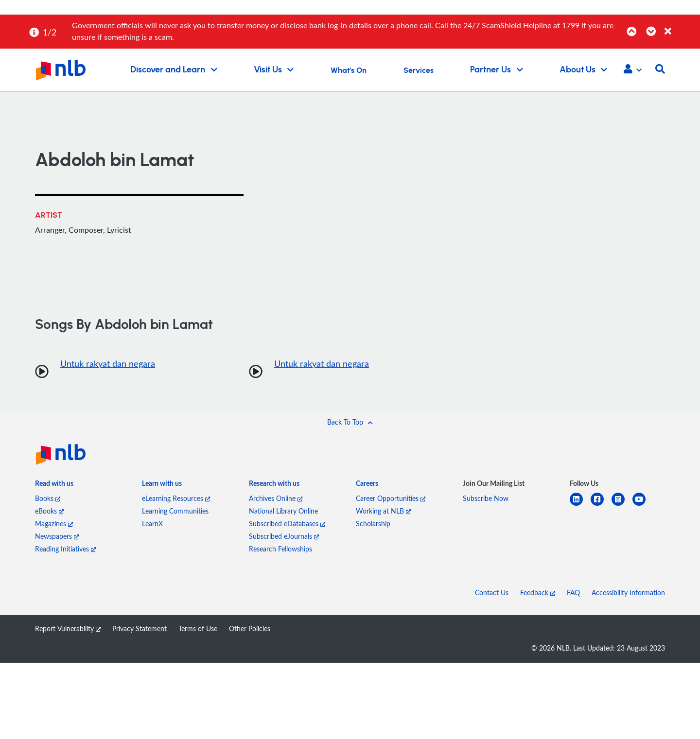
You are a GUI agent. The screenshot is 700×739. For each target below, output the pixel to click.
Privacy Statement (140, 628)
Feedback (538, 593)
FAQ (573, 593)
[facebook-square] (601, 505)
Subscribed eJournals (284, 536)
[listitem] (54, 485)
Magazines (54, 524)
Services (419, 70)
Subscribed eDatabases (287, 524)
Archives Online (276, 498)
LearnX (152, 524)
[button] (633, 70)
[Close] (681, 26)
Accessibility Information (628, 593)
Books (48, 498)
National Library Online (283, 511)
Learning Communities (175, 511)
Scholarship (373, 524)
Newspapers (57, 536)
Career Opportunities (391, 498)
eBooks (49, 511)
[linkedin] (580, 505)
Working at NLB (383, 511)
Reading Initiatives (65, 549)
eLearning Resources (176, 498)
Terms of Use (198, 628)
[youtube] (643, 505)
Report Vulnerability (68, 628)
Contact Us (492, 593)
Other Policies (250, 628)
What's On (349, 70)
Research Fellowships (280, 549)
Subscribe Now (486, 498)
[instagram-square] (622, 505)
